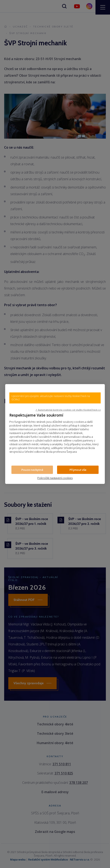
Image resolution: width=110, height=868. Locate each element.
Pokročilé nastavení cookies (55, 478)
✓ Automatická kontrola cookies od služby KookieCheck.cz (68, 410)
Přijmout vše (78, 470)
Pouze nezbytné (32, 470)
